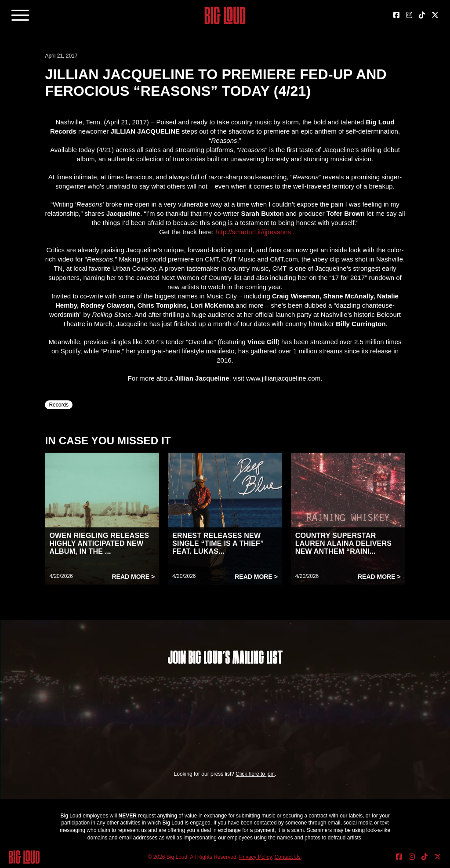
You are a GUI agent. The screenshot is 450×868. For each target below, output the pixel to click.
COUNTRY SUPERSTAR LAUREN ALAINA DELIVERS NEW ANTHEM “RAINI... (343, 543)
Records (59, 405)
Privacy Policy (255, 857)
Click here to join (255, 774)
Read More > (133, 577)
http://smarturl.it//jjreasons (253, 232)
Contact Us (288, 857)
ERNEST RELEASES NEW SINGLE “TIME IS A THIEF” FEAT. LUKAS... (218, 543)
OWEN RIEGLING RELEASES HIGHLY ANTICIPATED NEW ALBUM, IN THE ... (99, 543)
